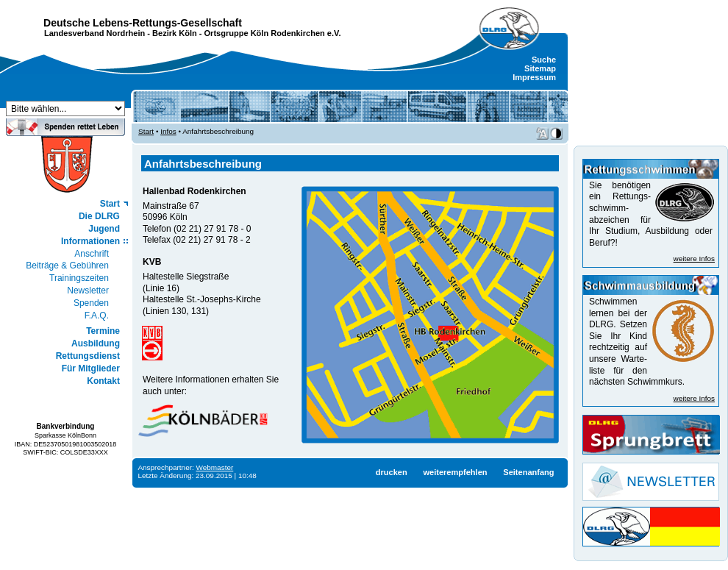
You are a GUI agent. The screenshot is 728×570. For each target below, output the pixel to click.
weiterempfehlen (455, 472)
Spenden (91, 303)
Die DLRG (99, 216)
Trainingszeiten (79, 278)
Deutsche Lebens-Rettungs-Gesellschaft (143, 23)
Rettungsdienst (88, 356)
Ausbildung (96, 343)
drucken (392, 472)
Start (110, 204)
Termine (103, 331)
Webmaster (215, 467)
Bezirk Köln (175, 33)
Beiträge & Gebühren (67, 266)
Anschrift (92, 254)
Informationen (90, 241)
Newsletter (88, 291)
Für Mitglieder (91, 368)
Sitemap (540, 68)
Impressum (534, 77)
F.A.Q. (97, 316)
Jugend (104, 229)
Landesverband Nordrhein (94, 33)
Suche (544, 60)
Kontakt (103, 381)
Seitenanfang (528, 472)
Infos (168, 131)
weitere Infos (694, 259)
